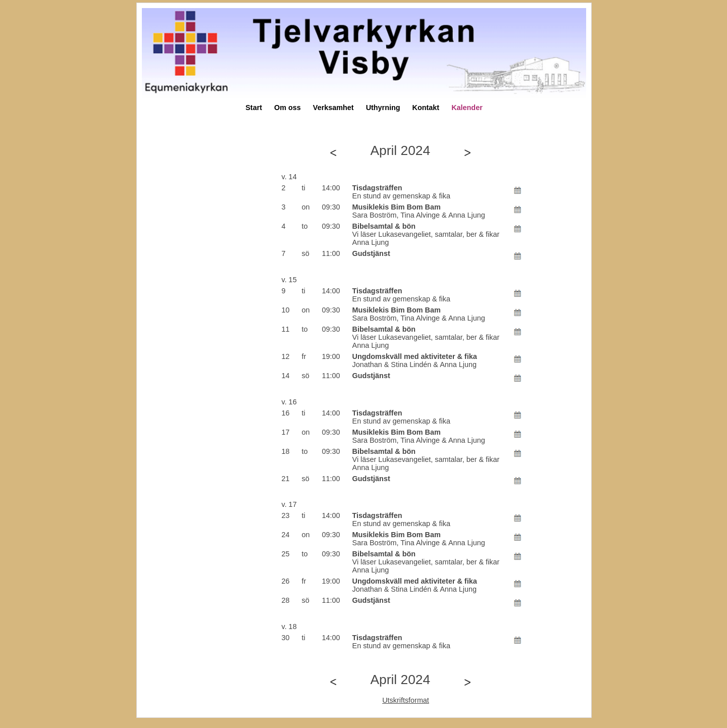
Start (254, 108)
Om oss (288, 108)
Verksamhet (333, 108)
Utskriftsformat (406, 700)
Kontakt (426, 108)
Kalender (467, 108)
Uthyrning (383, 108)
